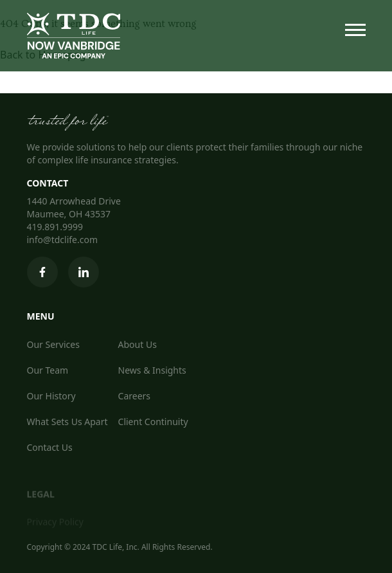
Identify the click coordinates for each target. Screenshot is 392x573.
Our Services (53, 344)
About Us (138, 344)
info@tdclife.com (63, 240)
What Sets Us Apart (67, 422)
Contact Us (50, 447)
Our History (51, 396)
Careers (134, 396)
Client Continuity (153, 422)
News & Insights (152, 370)
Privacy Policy (55, 524)
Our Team (48, 370)
